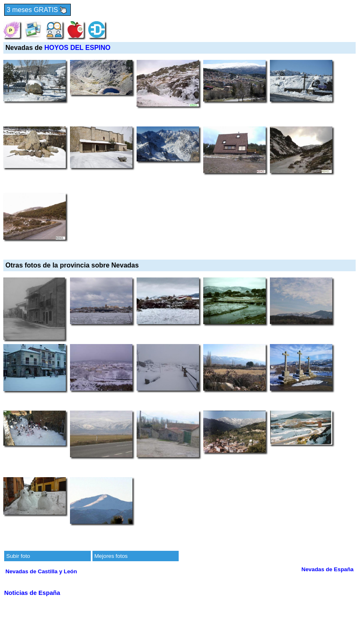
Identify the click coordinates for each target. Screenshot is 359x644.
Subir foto (18, 556)
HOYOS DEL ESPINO (77, 48)
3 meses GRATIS (37, 10)
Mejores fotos (111, 556)
